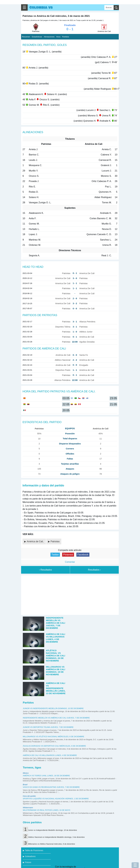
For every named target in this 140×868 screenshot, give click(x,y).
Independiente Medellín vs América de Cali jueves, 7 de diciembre (56, 718)
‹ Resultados (45, 570)
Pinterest (68, 555)
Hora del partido (29, 796)
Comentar (70, 562)
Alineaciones (49, 37)
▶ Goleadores (29, 856)
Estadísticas (37, 37)
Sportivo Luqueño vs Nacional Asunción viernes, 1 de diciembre (56, 799)
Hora (58, 37)
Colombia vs (41, 7)
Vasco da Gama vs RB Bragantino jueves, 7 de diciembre (51, 787)
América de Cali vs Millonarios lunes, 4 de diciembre (50, 755)
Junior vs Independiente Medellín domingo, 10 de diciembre (53, 708)
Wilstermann (28, 808)
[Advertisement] (70, 595)
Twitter (55, 555)
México (26, 773)
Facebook (83, 555)
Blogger (80, 867)
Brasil (25, 785)
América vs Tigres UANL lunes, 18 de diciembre (46, 776)
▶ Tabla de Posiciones (33, 850)
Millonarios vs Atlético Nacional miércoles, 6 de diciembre (53, 737)
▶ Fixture (27, 862)
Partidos (66, 37)
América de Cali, (35, 541)
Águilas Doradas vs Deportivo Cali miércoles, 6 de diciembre (54, 746)
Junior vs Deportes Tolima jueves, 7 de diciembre (48, 727)
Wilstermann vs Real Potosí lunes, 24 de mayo (47, 810)
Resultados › (94, 570)
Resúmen (26, 37)
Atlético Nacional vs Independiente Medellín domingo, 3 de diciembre (56, 837)
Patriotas (55, 541)
